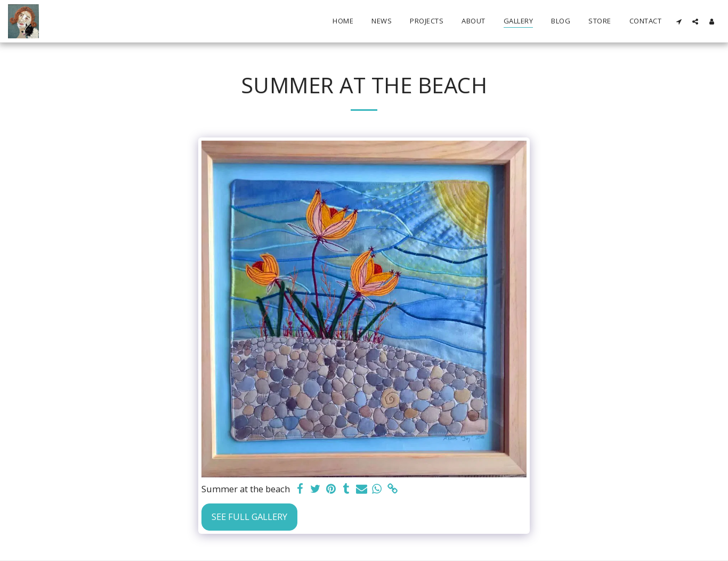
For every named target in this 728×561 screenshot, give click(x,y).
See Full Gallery (249, 517)
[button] (679, 21)
